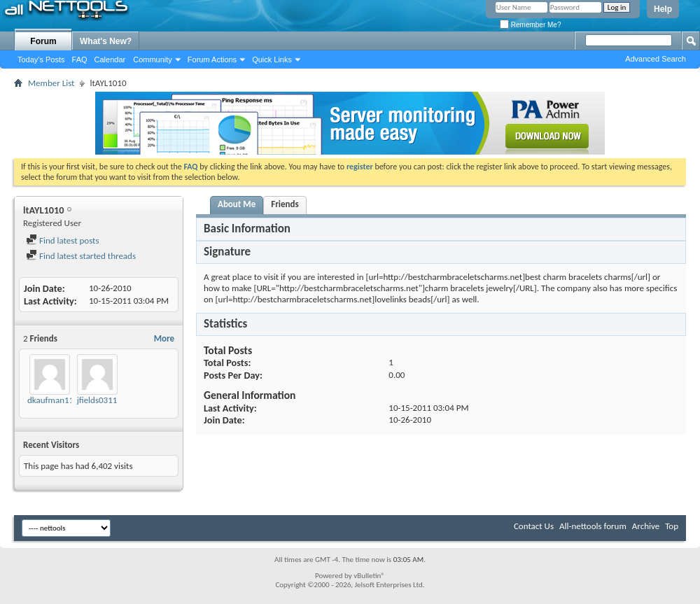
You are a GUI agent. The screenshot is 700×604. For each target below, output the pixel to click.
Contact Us (534, 526)
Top (672, 526)
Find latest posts (63, 240)
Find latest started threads (81, 256)
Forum (43, 41)
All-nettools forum (593, 526)
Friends (285, 204)
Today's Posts (41, 59)
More (164, 338)
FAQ (80, 59)
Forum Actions (212, 59)
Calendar (110, 59)
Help (663, 9)
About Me (237, 204)
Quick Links (272, 59)
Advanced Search (656, 59)
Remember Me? (530, 25)
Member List (51, 83)
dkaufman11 (50, 400)
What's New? (106, 41)
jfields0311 (97, 400)
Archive (646, 526)
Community (153, 59)
